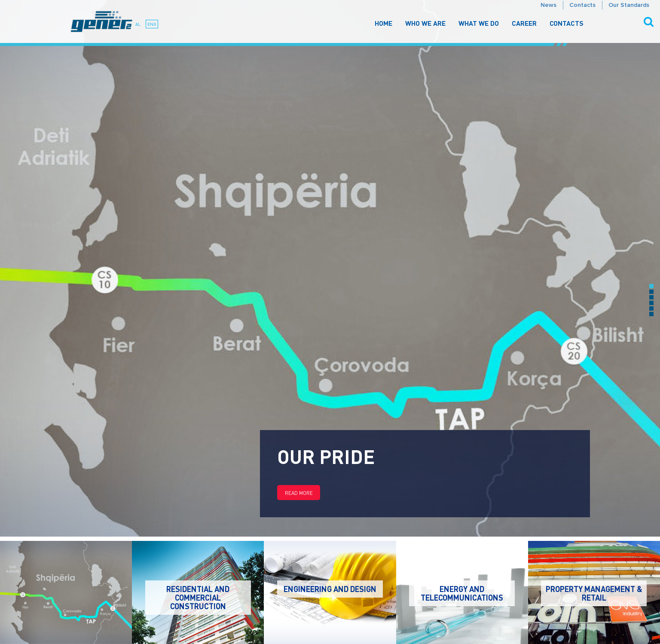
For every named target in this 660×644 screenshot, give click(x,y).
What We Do (479, 23)
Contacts (582, 5)
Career (524, 23)
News (548, 5)
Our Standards (629, 5)
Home (383, 23)
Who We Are (425, 23)
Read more (299, 493)
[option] (330, 268)
